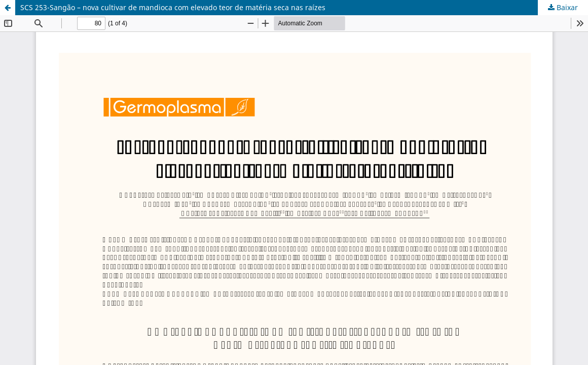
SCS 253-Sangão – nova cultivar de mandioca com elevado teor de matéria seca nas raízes (173, 7)
